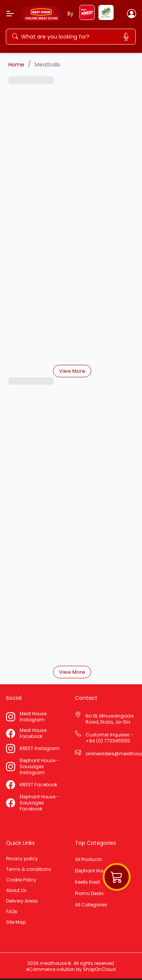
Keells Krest (87, 882)
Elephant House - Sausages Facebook (39, 803)
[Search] (73, 37)
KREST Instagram (40, 749)
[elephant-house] (106, 18)
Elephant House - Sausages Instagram (39, 767)
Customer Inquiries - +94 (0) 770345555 (109, 738)
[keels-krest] (87, 18)
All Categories (91, 905)
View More (72, 371)
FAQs (12, 912)
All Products (88, 860)
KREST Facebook (38, 785)
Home (16, 65)
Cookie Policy (21, 880)
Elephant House (93, 871)
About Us (16, 890)
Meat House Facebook (33, 733)
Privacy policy (22, 859)
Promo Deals (89, 894)
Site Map (16, 922)
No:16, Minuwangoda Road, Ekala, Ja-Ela (110, 719)
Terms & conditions (29, 869)
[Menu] (10, 14)
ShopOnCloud (99, 969)
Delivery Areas (22, 901)
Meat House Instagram (33, 717)
